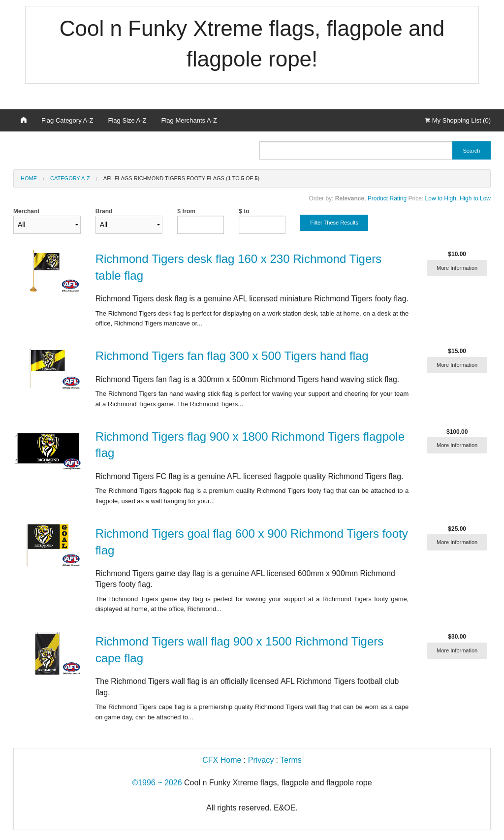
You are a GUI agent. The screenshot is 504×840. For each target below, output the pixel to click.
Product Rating (387, 198)
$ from (186, 211)
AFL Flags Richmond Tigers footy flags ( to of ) (181, 178)
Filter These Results (334, 223)
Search (471, 151)
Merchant (47, 221)
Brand (129, 221)
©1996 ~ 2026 (157, 783)
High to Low (475, 198)
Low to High (441, 198)
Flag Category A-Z (67, 120)
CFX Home (222, 760)
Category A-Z (70, 178)
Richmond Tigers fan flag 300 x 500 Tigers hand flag (232, 356)
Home (29, 178)
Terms (291, 760)
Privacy (261, 760)
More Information (457, 268)
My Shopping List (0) (458, 120)
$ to (244, 211)
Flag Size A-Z (127, 120)
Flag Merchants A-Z (189, 120)
